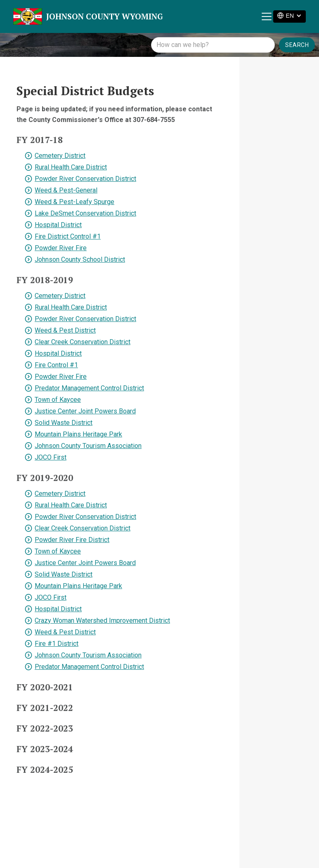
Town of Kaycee (58, 400)
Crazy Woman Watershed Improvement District (102, 621)
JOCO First (51, 457)
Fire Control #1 (56, 365)
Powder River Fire (61, 248)
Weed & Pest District (65, 330)
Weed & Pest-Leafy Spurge (74, 202)
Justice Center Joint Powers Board (85, 411)
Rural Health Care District (71, 167)
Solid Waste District (64, 423)
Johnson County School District (80, 259)
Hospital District (58, 225)
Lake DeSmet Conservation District (85, 213)
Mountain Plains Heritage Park (78, 434)
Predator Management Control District (89, 388)
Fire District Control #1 (68, 236)
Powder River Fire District (72, 540)
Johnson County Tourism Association (88, 446)
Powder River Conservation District (85, 179)
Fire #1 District (57, 644)
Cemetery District (60, 156)
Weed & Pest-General (66, 190)
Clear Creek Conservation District (83, 342)
